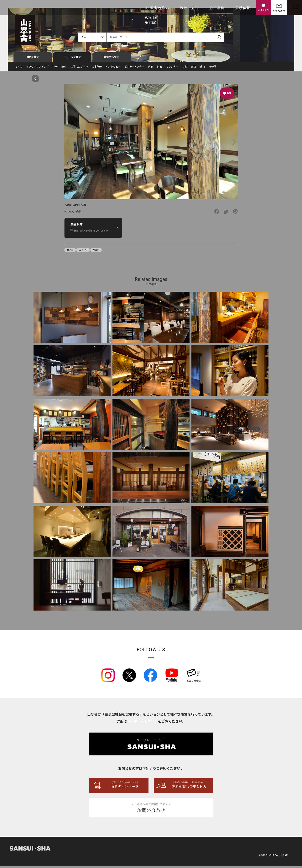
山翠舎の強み (158, 8)
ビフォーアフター (134, 69)
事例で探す (33, 59)
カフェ (70, 252)
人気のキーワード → (121, 45)
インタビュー (113, 69)
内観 (151, 69)
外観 (159, 69)
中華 (55, 69)
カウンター (172, 69)
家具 (194, 69)
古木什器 (97, 69)
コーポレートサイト (142, 723)
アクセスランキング (38, 69)
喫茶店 (96, 252)
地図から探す (112, 59)
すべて (19, 69)
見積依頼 (243, 8)
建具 (202, 69)
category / (70, 213)
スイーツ (83, 252)
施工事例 (217, 8)
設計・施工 (189, 8)
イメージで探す (72, 59)
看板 (185, 69)
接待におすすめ (79, 69)
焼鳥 (64, 69)
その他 (213, 69)
